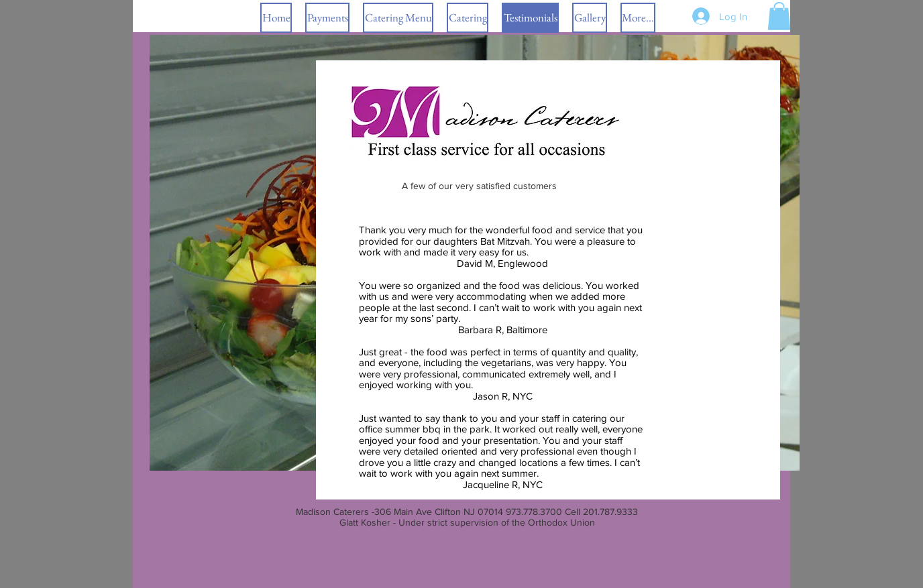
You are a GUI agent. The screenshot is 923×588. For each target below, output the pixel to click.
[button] (468, 18)
